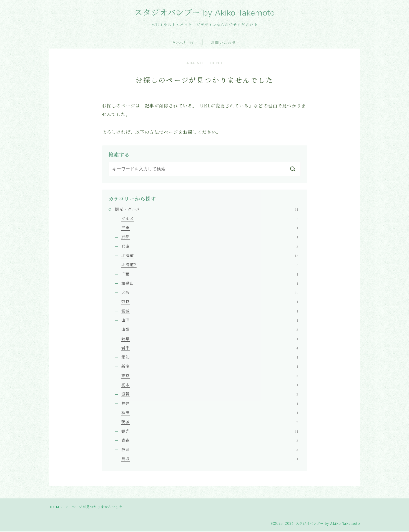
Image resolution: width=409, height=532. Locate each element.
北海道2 (210, 265)
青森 (210, 441)
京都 (210, 237)
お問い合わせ (224, 43)
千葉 (210, 274)
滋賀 (210, 394)
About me (183, 43)
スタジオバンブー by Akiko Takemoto (204, 13)
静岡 (210, 450)
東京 (210, 376)
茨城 (210, 422)
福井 (210, 404)
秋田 (210, 413)
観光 (210, 431)
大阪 (210, 293)
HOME (56, 507)
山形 (210, 321)
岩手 (210, 348)
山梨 (210, 330)
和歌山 (210, 284)
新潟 (210, 367)
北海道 (210, 256)
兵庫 (210, 247)
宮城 (210, 311)
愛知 (210, 357)
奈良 (210, 302)
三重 (210, 228)
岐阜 (210, 339)
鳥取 (210, 459)
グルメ (210, 219)
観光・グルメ (207, 210)
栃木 (210, 385)
